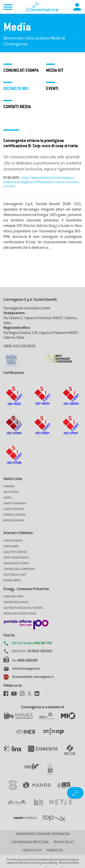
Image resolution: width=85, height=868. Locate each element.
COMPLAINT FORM (13, 597)
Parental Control (15, 515)
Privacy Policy (64, 843)
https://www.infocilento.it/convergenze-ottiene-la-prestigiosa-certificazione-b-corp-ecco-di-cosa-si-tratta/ (41, 182)
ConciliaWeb (11, 547)
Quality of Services (15, 552)
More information (69, 863)
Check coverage (13, 541)
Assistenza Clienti (15, 575)
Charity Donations (15, 504)
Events (8, 498)
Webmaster (55, 851)
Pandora (9, 487)
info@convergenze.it (26, 669)
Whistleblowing (14, 521)
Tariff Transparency (16, 558)
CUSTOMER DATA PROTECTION (30, 843)
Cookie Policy (32, 851)
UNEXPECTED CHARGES (16, 602)
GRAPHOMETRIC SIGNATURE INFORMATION (43, 834)
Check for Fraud (14, 509)
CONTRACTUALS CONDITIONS (19, 569)
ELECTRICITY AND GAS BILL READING (23, 608)
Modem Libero (12, 581)
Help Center (11, 492)
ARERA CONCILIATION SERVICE (20, 614)
